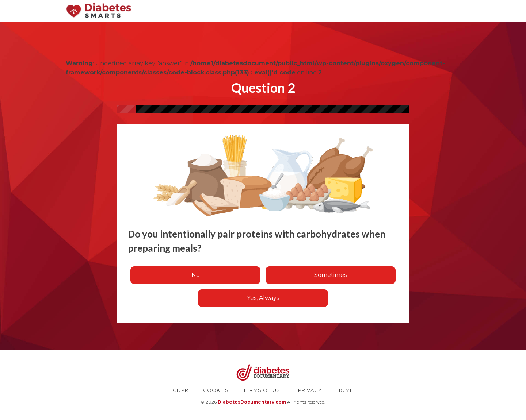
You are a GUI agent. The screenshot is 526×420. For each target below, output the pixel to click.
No (196, 275)
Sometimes (330, 275)
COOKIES (216, 390)
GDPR (181, 390)
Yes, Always (263, 298)
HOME (345, 390)
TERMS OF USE (263, 390)
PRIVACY (310, 390)
